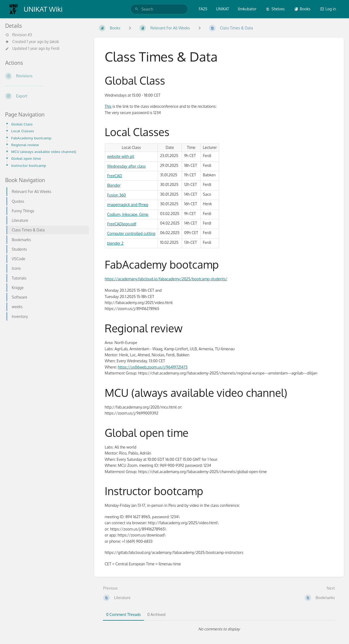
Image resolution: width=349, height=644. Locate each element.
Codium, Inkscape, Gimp (128, 214)
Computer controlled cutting (131, 233)
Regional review (25, 145)
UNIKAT (223, 9)
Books (302, 9)
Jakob (54, 42)
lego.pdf (129, 224)
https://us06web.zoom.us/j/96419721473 (153, 367)
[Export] (45, 96)
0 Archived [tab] (156, 614)
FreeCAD (115, 176)
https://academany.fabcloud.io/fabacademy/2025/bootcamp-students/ (166, 279)
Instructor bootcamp (29, 165)
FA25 (203, 9)
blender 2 (115, 243)
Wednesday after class (127, 166)
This (108, 106)
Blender (114, 185)
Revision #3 (19, 35)
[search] (159, 9)
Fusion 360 (117, 195)
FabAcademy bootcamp (31, 138)
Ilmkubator (247, 9)
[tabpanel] (219, 629)
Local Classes (23, 131)
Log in (328, 9)
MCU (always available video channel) (44, 151)
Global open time (26, 158)
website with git (121, 156)
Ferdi (55, 48)
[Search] (137, 9)
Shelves (275, 9)
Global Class (22, 124)
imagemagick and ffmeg (128, 205)
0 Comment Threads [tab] (123, 614)
